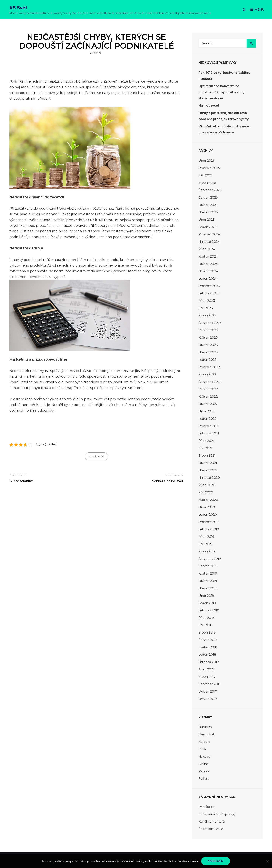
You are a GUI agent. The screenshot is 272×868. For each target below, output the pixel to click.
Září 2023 (206, 308)
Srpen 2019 (207, 551)
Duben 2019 (208, 581)
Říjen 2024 (207, 249)
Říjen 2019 (206, 537)
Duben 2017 (208, 692)
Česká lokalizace (211, 829)
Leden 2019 (207, 603)
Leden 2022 (208, 419)
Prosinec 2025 (209, 168)
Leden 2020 (208, 515)
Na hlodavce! (209, 106)
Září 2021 (205, 448)
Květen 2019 (208, 574)
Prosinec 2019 (209, 522)
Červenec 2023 (210, 323)
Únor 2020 (207, 507)
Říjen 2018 (206, 618)
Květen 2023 (208, 338)
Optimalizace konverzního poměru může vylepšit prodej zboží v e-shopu (221, 92)
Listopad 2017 (209, 662)
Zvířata (204, 779)
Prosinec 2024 (209, 234)
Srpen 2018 (207, 633)
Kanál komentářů (212, 822)
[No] (267, 861)
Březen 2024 (208, 271)
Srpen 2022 (207, 374)
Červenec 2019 (210, 559)
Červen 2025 (208, 197)
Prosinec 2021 (209, 426)
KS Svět (18, 8)
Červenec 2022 (210, 382)
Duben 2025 (208, 205)
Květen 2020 (208, 500)
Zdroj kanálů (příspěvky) (217, 814)
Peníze (204, 771)
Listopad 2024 (209, 242)
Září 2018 (205, 625)
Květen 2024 (208, 256)
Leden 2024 (208, 279)
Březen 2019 (208, 588)
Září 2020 (206, 492)
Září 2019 (205, 544)
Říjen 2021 (206, 441)
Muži (202, 749)
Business (205, 727)
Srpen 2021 (207, 456)
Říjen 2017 (206, 669)
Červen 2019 (208, 566)
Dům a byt (206, 734)
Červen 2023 (208, 330)
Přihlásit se (206, 807)
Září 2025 (206, 175)
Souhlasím (216, 861)
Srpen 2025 (207, 183)
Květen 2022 (208, 397)
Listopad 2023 (209, 293)
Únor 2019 (206, 596)
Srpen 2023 (207, 315)
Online (204, 764)
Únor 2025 (207, 220)
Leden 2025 (207, 227)
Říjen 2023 (207, 301)
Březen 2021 (208, 470)
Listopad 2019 (209, 529)
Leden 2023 (208, 360)
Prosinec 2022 (209, 367)
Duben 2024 (208, 264)
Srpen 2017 (207, 677)
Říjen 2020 (207, 485)
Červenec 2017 (210, 684)
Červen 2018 (208, 640)
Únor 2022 (207, 411)
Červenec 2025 (210, 190)
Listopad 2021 (209, 433)
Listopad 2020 (209, 478)
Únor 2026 (207, 161)
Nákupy (205, 757)
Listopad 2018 (209, 610)
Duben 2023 (208, 345)
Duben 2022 (208, 404)
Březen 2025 (208, 212)
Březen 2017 (208, 699)
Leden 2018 (207, 655)
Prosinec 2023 (209, 286)
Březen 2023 (208, 352)
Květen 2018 (208, 647)
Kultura (204, 742)
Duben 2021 (208, 463)
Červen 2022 (208, 389)
